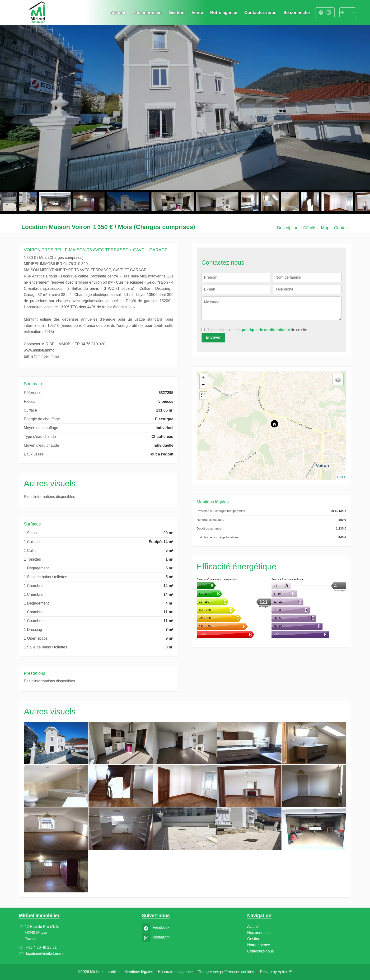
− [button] (203, 385)
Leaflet (341, 477)
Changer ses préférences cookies (226, 972)
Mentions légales (139, 972)
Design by (276, 972)
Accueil (38, 13)
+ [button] (203, 378)
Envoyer (213, 337)
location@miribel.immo (45, 954)
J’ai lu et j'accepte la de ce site (257, 330)
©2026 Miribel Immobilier (99, 972)
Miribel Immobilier (39, 915)
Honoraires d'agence (175, 972)
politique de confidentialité (266, 330)
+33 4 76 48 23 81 (41, 947)
